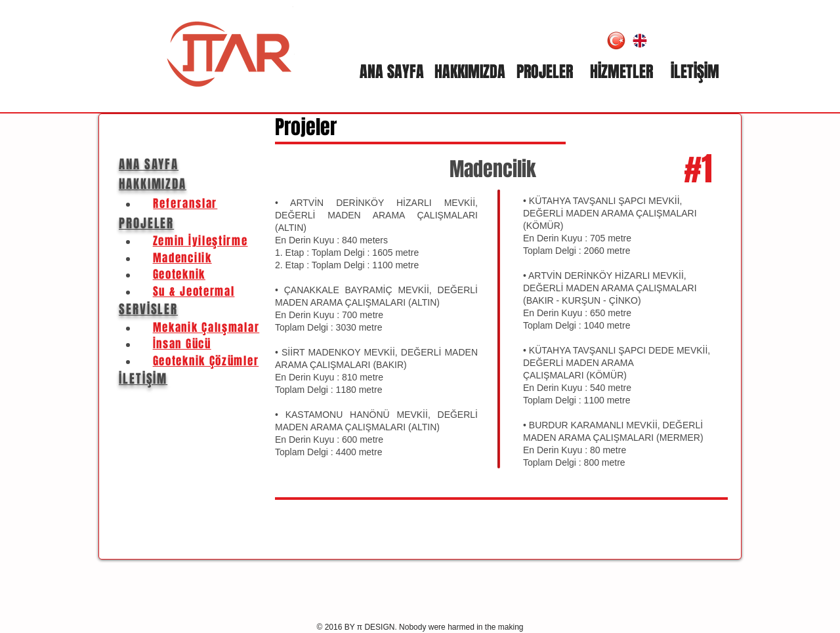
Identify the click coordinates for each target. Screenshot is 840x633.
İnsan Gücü (182, 344)
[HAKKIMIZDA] (470, 72)
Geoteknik (179, 275)
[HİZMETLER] (621, 72)
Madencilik (493, 169)
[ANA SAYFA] (391, 72)
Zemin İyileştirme (200, 241)
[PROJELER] (545, 72)
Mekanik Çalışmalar (206, 328)
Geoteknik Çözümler (206, 361)
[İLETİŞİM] (695, 72)
